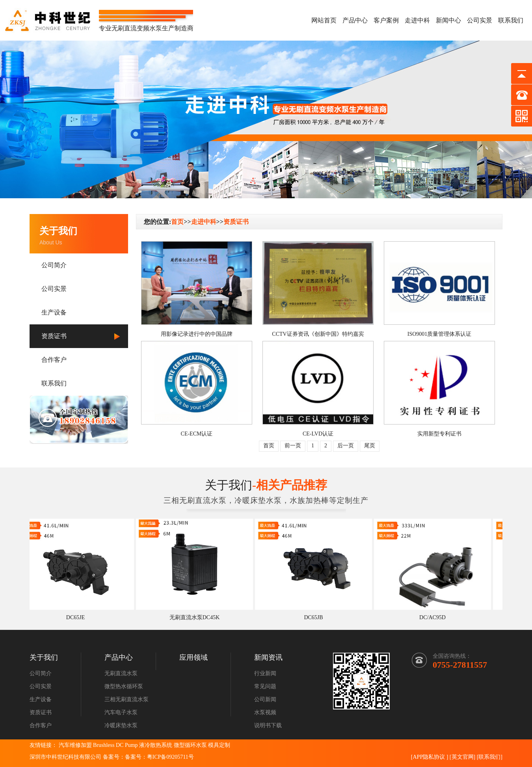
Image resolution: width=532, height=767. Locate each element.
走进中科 (417, 20)
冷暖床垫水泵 (121, 725)
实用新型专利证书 (439, 434)
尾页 (370, 446)
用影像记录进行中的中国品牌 (197, 334)
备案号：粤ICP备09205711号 (159, 757)
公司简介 (54, 265)
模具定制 (219, 745)
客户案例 (386, 20)
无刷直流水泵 (121, 673)
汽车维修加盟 (75, 745)
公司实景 (480, 20)
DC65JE (77, 617)
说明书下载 (268, 725)
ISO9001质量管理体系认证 (440, 334)
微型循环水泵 (190, 745)
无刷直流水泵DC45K (197, 617)
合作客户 (54, 360)
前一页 (293, 446)
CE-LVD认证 (318, 434)
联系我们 (511, 20)
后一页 (346, 446)
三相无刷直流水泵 (126, 699)
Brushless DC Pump (115, 745)
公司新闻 (265, 699)
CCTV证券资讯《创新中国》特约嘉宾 (318, 334)
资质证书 (54, 336)
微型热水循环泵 (124, 686)
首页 (177, 222)
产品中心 (355, 20)
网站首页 (324, 20)
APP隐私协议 (429, 757)
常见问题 (265, 686)
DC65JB (315, 617)
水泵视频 (265, 712)
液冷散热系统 (156, 745)
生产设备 (54, 312)
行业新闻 (265, 673)
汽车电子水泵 (121, 712)
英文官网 (463, 757)
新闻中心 (448, 20)
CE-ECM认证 (197, 434)
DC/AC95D (434, 617)
